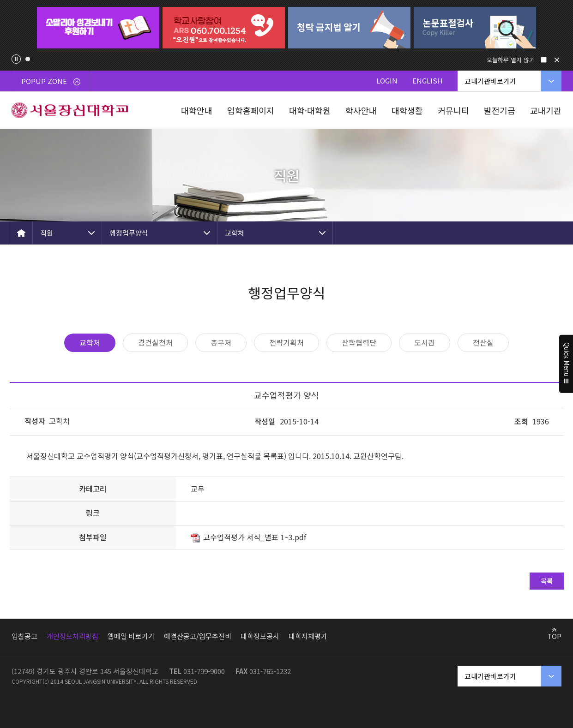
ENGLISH (428, 81)
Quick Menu (566, 364)
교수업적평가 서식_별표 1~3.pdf (255, 537)
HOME (21, 233)
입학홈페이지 (251, 110)
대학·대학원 (310, 110)
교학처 (235, 233)
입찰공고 (24, 636)
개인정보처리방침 (72, 636)
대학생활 (407, 110)
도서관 (425, 342)
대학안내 (197, 110)
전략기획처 (286, 342)
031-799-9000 (204, 671)
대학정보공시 (260, 636)
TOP (554, 636)
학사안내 (361, 110)
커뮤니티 (453, 110)
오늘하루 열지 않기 (511, 60)
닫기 (557, 60)
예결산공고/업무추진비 (198, 636)
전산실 (483, 342)
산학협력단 (359, 342)
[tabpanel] (98, 28)
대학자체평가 (308, 636)
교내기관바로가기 (490, 81)
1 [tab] (28, 59)
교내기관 (546, 110)
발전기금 (500, 110)
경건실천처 (155, 342)
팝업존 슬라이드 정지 (16, 59)
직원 (47, 233)
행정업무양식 (129, 233)
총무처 (221, 342)
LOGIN (387, 81)
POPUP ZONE (51, 81)
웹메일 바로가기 (131, 636)
